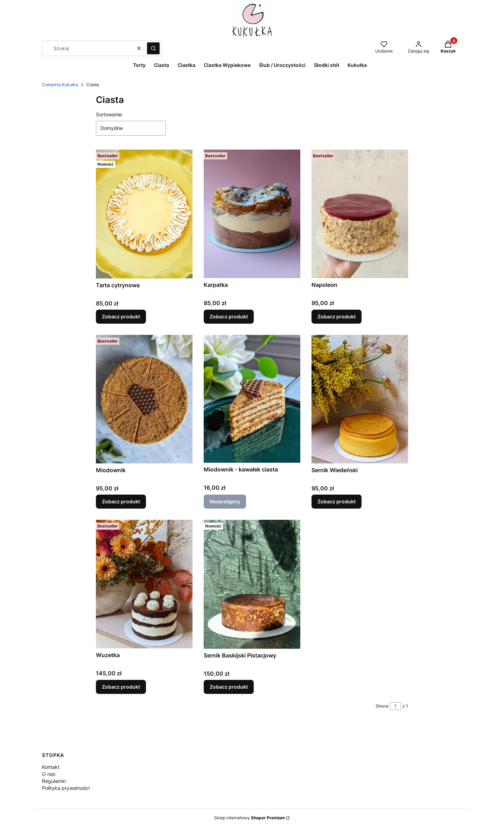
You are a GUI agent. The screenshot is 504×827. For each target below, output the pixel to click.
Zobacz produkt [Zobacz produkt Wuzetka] (121, 687)
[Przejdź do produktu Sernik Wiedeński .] (360, 399)
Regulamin (54, 781)
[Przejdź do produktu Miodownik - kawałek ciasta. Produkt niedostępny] (252, 399)
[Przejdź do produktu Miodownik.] (144, 399)
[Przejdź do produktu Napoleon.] (360, 214)
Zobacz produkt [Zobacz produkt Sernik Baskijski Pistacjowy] (229, 687)
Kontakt (51, 767)
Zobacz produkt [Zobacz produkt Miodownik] (121, 501)
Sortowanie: (109, 114)
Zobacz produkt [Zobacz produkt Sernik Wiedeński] (337, 501)
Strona (382, 706)
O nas (49, 774)
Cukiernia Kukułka (60, 85)
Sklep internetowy (250, 818)
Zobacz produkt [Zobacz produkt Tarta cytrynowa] (121, 316)
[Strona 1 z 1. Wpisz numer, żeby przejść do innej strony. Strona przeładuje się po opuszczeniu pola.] (395, 706)
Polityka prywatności (66, 788)
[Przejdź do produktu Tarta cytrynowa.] (144, 214)
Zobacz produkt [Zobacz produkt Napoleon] (337, 316)
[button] (153, 48)
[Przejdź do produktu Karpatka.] (252, 214)
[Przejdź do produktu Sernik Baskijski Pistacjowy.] (252, 584)
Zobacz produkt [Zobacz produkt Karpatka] (229, 316)
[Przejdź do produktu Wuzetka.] (144, 584)
